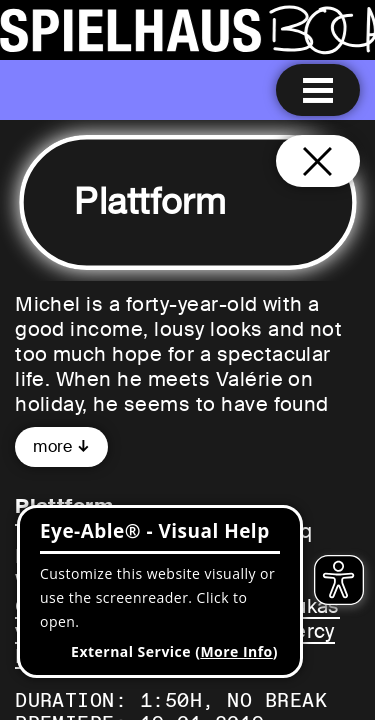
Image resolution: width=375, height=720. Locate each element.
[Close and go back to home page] (318, 161)
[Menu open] (318, 90)
